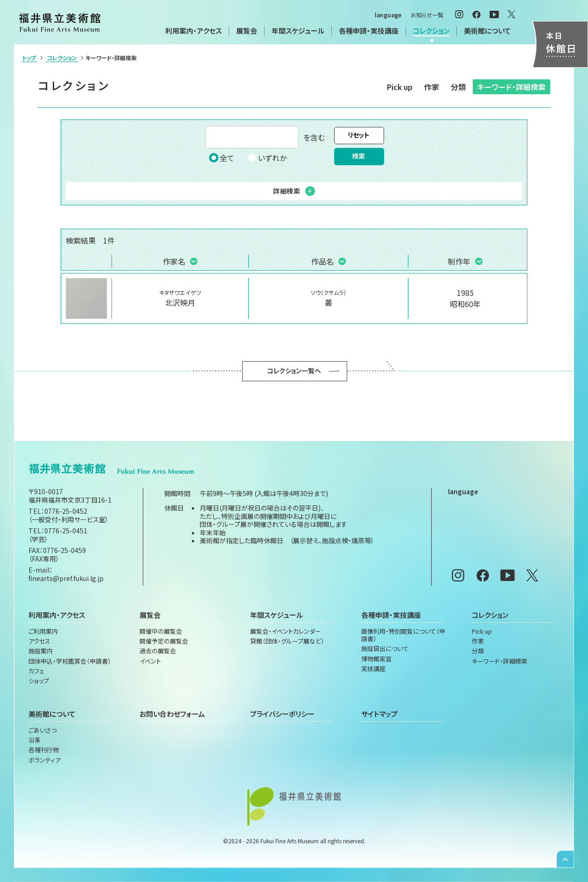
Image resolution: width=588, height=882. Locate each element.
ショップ (39, 681)
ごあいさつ (42, 730)
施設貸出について (385, 649)
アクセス (39, 641)
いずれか (267, 158)
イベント (150, 661)
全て (222, 158)
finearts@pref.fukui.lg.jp (66, 578)
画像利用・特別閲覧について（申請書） (403, 635)
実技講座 (373, 669)
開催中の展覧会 (161, 631)
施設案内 (41, 651)
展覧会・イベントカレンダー (286, 631)
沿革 (35, 740)
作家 (432, 87)
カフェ (36, 671)
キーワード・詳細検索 (511, 87)
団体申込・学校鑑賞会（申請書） (70, 661)
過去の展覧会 (158, 651)
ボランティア (45, 760)
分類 (458, 87)
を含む (265, 137)
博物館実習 (376, 659)
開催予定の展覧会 (164, 641)
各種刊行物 (44, 750)
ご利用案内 (43, 631)
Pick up (400, 87)
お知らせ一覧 (427, 15)
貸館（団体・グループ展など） (287, 641)
